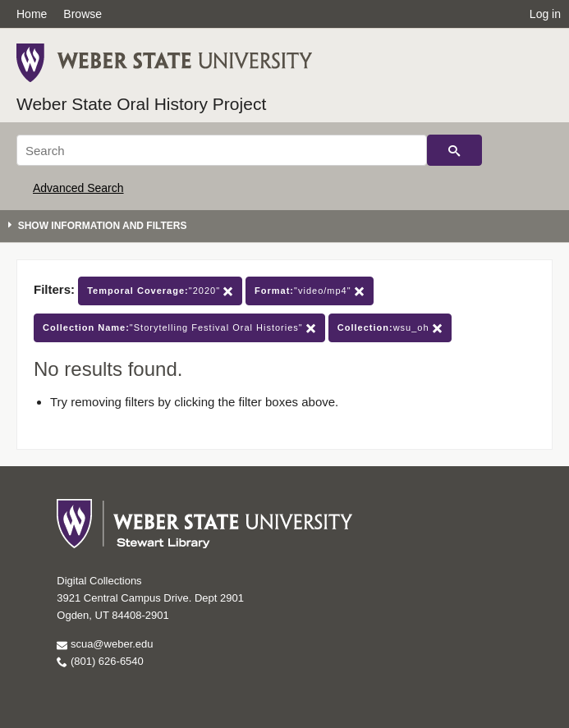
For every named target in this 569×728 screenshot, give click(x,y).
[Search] (222, 150)
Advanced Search (78, 188)
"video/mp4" (310, 291)
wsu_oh (390, 328)
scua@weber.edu (105, 644)
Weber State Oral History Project (141, 104)
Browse (83, 14)
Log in (545, 14)
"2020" (160, 291)
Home (32, 14)
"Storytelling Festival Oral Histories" (179, 328)
